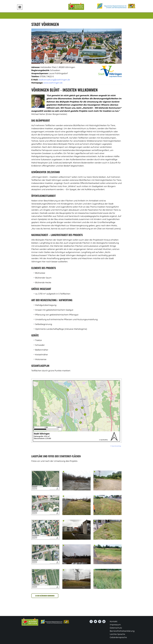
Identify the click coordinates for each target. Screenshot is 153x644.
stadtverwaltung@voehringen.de (54, 80)
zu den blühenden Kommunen (45, 596)
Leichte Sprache (117, 634)
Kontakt (114, 621)
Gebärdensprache (118, 637)
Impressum (115, 625)
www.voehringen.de (53, 83)
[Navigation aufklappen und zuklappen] (20, 7)
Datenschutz (116, 628)
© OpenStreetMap (116, 446)
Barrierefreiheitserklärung (122, 631)
